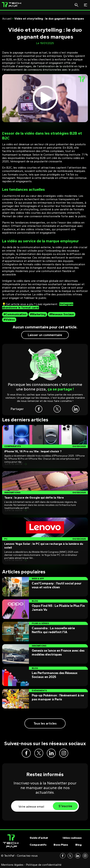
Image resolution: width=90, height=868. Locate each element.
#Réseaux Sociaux (62, 314)
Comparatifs (38, 845)
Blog (78, 845)
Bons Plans (61, 845)
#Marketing (38, 314)
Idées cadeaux (72, 838)
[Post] (45, 447)
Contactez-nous (27, 856)
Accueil (7, 19)
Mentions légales (12, 865)
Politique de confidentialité (44, 865)
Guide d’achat (39, 838)
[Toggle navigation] (86, 5)
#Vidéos (9, 320)
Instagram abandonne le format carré (38, 306)
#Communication (15, 314)
